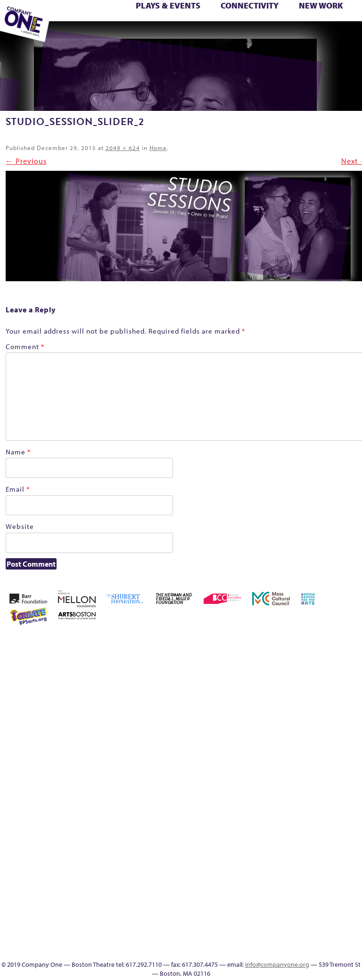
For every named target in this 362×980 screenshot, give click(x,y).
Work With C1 (116, 36)
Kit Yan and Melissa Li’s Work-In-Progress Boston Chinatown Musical (349, 711)
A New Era (266, 643)
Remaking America (335, 768)
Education (170, 36)
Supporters (294, 36)
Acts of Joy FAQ (307, 643)
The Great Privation (267, 825)
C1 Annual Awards (309, 36)
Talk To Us (211, 36)
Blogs (322, 892)
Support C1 (349, 791)
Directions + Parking (282, 36)
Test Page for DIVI (336, 26)
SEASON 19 (252, 36)
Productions (198, 36)
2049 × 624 (123, 148)
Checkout (335, 677)
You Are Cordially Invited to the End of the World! (132, 36)
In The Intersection (322, 915)
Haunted (281, 734)
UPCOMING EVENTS (322, 870)
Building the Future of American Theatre (267, 666)
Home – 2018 (294, 734)
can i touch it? (308, 677)
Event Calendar (185, 36)
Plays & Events (168, 5)
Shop (321, 791)
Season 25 (280, 791)
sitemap (143, 36)
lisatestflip (239, 768)
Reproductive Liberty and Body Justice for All (349, 757)
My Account (280, 768)
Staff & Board (335, 791)
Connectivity (250, 5)
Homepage (308, 734)
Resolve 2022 (240, 791)
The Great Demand (253, 825)
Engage (238, 36)
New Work (321, 5)
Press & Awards (322, 36)
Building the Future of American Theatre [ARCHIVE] (281, 666)
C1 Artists (225, 36)
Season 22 (253, 791)
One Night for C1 (308, 768)
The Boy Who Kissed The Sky (351, 26)
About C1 (280, 643)
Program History (322, 859)
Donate (226, 734)
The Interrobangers (281, 825)
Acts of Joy (293, 643)
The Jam (74, 36)
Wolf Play (102, 36)
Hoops (322, 734)
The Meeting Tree (90, 36)
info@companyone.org (277, 964)
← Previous (26, 161)
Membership (253, 768)
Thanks (265, 36)
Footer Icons (157, 36)
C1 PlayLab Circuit (321, 847)
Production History (322, 768)
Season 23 (267, 791)
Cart (321, 677)
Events (321, 926)
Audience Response (321, 904)
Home (158, 148)
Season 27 (308, 791)
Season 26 (294, 791)
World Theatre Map (322, 881)
